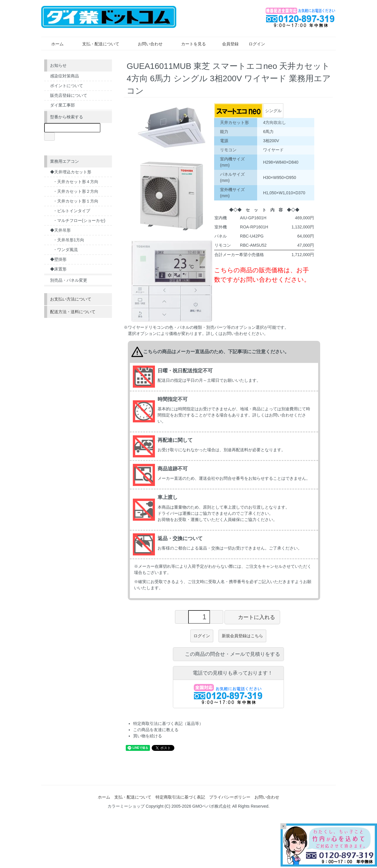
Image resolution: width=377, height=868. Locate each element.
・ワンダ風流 (65, 250)
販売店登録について (69, 95)
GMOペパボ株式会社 (212, 806)
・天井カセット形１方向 (76, 201)
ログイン (254, 44)
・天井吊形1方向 (69, 240)
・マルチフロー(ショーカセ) (79, 220)
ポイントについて (67, 86)
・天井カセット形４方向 (76, 182)
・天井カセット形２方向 (76, 191)
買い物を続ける (148, 736)
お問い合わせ (146, 44)
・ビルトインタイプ (72, 211)
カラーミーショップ (126, 806)
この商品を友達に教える (156, 730)
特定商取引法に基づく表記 (180, 797)
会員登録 (227, 44)
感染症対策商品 (65, 76)
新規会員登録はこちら (242, 636)
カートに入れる (252, 617)
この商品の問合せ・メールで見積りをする (228, 654)
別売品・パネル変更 (69, 280)
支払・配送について (96, 44)
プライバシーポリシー (230, 797)
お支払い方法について (71, 299)
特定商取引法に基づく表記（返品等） (168, 723)
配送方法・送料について (73, 312)
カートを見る (189, 44)
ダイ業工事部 (62, 105)
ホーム (53, 44)
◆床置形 (58, 269)
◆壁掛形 (58, 259)
